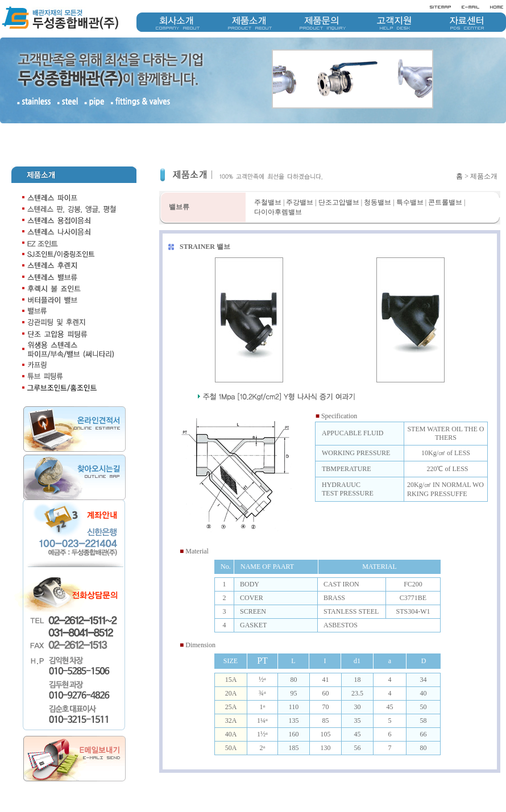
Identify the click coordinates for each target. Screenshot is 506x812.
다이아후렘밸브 (278, 212)
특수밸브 (410, 202)
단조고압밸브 (339, 202)
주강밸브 (300, 202)
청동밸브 (378, 202)
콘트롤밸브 (445, 202)
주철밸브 (268, 202)
